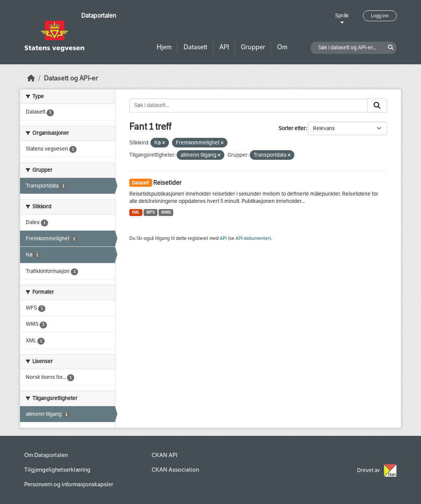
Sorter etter (292, 128)
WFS (150, 212)
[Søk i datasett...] (249, 105)
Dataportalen (99, 16)
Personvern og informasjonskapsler (69, 484)
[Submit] (377, 105)
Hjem (164, 47)
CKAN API (165, 455)
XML (136, 212)
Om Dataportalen (46, 455)
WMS (166, 212)
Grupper (253, 47)
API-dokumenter (252, 238)
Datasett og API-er (71, 78)
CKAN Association (175, 470)
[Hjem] (31, 78)
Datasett (195, 47)
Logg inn (380, 16)
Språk (342, 16)
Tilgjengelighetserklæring (57, 470)
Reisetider (167, 183)
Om (282, 47)
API (224, 47)
